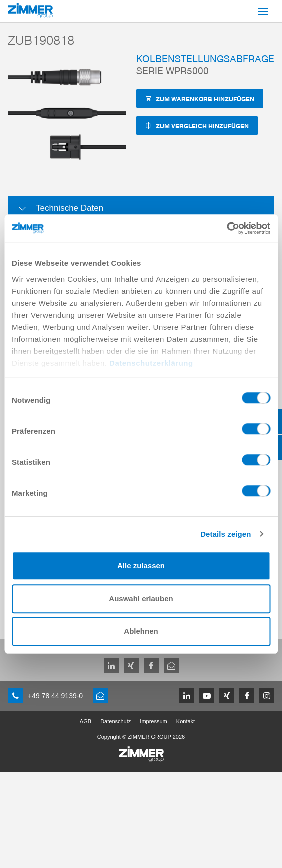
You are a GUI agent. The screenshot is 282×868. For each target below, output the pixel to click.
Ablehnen (141, 631)
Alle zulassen (141, 566)
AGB (85, 721)
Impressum (153, 721)
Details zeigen (226, 534)
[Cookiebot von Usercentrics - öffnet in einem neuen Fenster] (227, 228)
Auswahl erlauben (141, 599)
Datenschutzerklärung (151, 363)
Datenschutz (115, 721)
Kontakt (186, 721)
